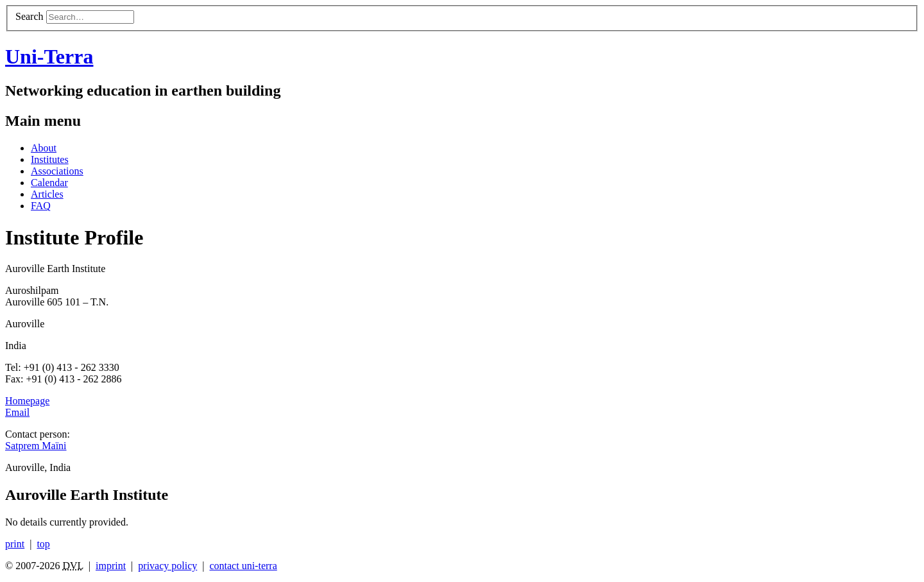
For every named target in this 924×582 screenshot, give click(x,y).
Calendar (49, 183)
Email (17, 412)
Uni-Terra (49, 56)
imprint (111, 566)
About (44, 148)
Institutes (50, 159)
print (15, 544)
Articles (47, 194)
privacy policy (167, 566)
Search (30, 16)
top (43, 544)
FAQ (41, 206)
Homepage (27, 401)
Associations (57, 171)
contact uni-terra (243, 566)
